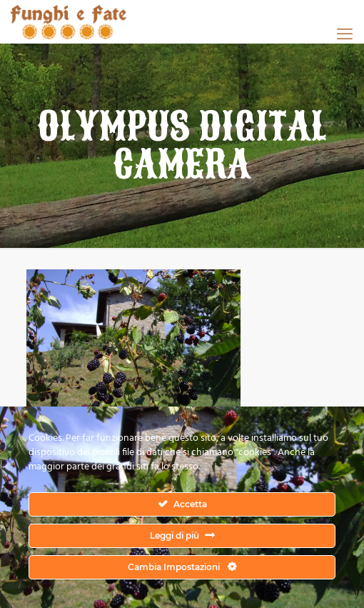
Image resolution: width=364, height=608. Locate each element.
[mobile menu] (345, 34)
